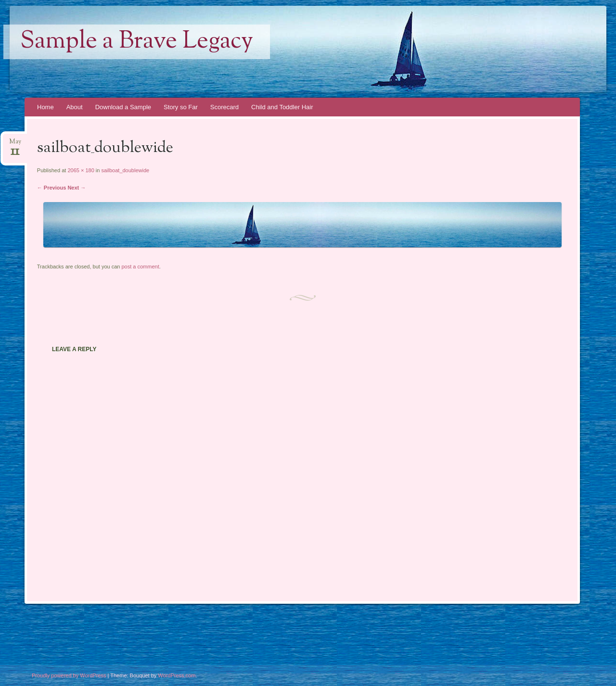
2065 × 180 (81, 170)
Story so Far (181, 107)
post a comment (140, 267)
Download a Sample (123, 107)
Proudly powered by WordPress (69, 675)
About (75, 107)
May (15, 145)
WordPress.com (177, 675)
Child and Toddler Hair (282, 107)
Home (45, 107)
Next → (77, 188)
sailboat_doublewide (125, 170)
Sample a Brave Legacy (137, 42)
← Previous (52, 188)
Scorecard (225, 107)
